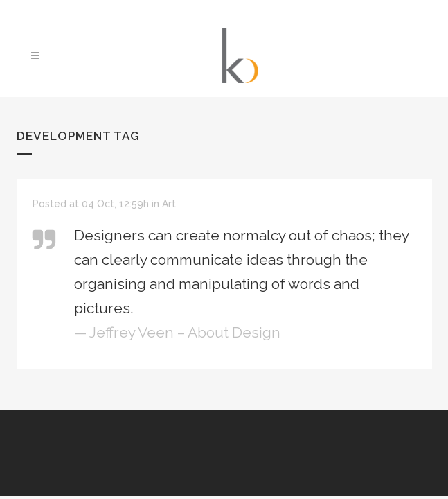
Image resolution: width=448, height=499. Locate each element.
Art (169, 204)
